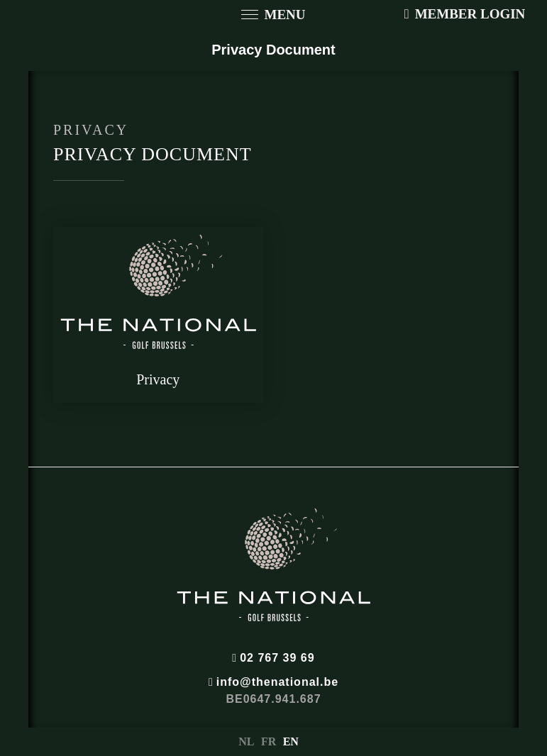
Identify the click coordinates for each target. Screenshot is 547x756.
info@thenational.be (273, 682)
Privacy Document (273, 50)
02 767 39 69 (273, 658)
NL (246, 741)
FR (269, 741)
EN (291, 741)
